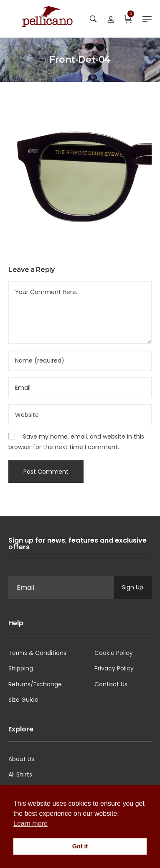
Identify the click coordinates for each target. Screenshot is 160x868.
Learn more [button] (30, 824)
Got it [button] (80, 846)
